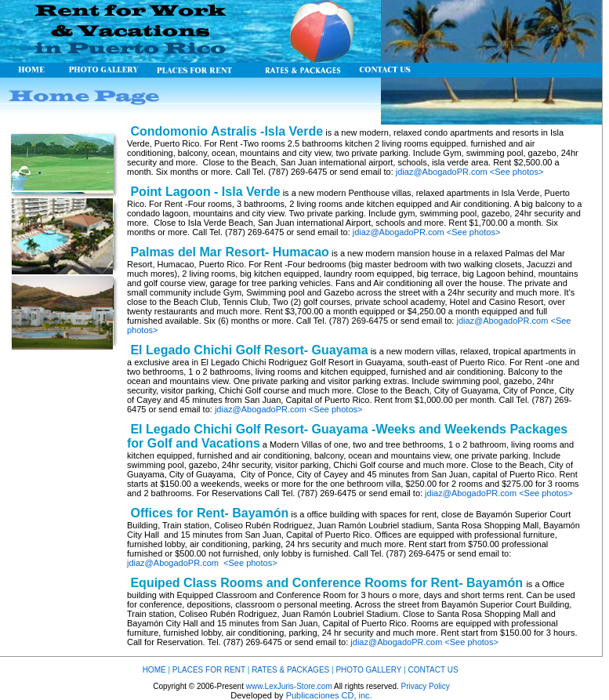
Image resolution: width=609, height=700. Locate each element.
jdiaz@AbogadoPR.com (442, 172)
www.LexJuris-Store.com (289, 686)
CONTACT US (432, 670)
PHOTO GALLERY (370, 670)
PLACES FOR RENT (209, 670)
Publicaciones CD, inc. (329, 695)
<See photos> (517, 172)
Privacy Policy (426, 686)
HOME (154, 670)
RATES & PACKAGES (290, 670)
